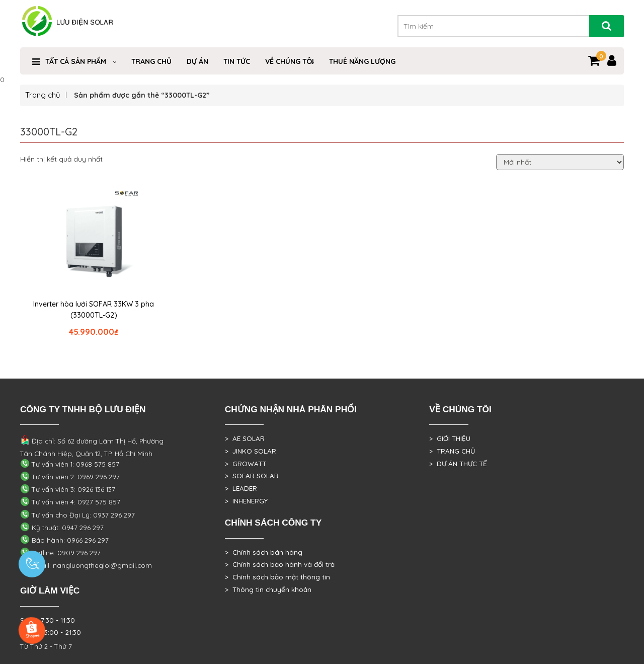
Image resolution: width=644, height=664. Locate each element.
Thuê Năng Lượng (362, 61)
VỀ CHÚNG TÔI (290, 61)
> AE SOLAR (245, 438)
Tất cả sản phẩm (76, 61)
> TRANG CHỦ (452, 451)
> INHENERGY (246, 501)
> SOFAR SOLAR (252, 476)
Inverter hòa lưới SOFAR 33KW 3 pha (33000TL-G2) (94, 310)
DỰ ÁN (197, 61)
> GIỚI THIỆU (450, 438)
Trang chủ (43, 95)
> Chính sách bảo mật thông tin (277, 577)
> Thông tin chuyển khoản (268, 589)
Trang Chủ (151, 61)
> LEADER (241, 488)
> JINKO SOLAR (251, 451)
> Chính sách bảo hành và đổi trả (280, 564)
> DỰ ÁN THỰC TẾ (458, 464)
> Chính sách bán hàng (264, 552)
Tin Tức (237, 61)
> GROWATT (246, 464)
